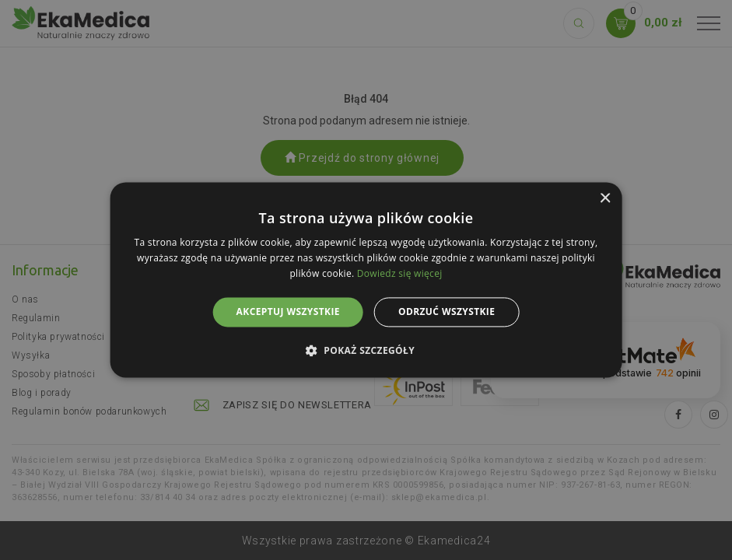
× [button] (605, 199)
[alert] (366, 280)
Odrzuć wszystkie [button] (447, 311)
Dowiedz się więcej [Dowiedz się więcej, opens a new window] (400, 273)
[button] (366, 351)
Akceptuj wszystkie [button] (288, 311)
